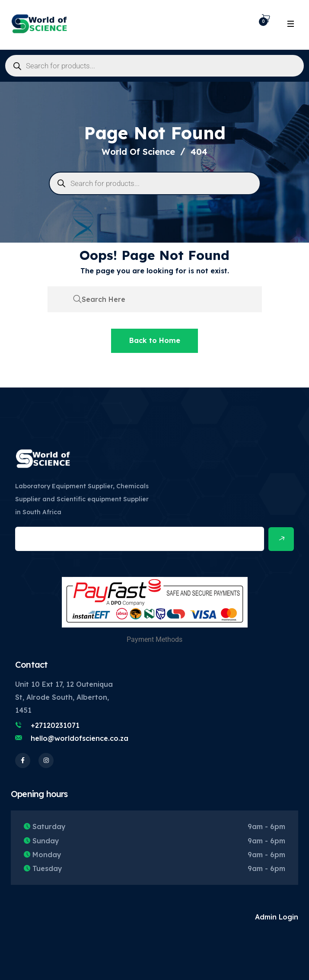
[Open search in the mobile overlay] (154, 66)
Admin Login (277, 917)
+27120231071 (55, 725)
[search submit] (77, 299)
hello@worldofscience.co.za (80, 738)
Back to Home (155, 340)
